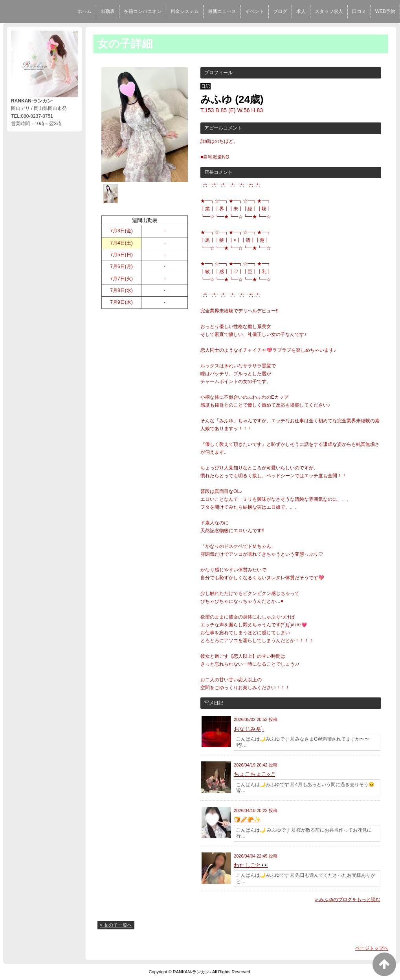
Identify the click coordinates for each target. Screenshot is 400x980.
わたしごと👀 (251, 865)
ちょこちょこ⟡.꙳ (254, 774)
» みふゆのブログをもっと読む (348, 900)
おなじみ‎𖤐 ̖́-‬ (249, 729)
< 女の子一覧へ (116, 925)
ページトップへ (372, 948)
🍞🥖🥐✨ (247, 819)
